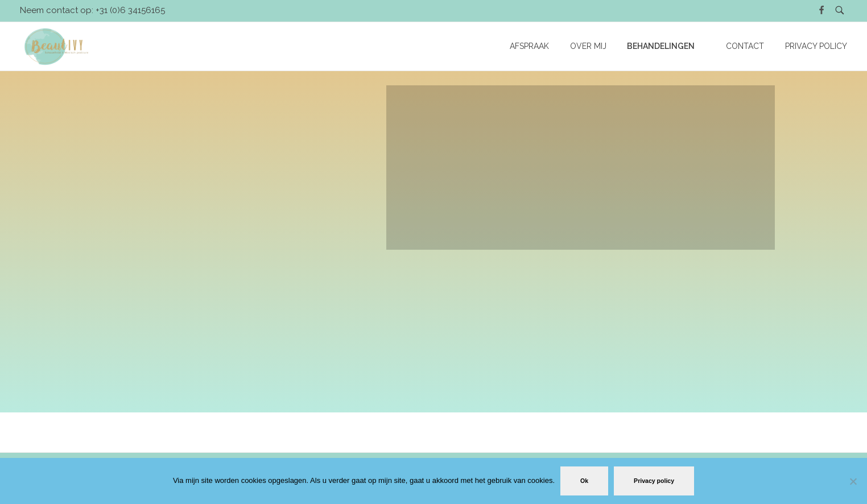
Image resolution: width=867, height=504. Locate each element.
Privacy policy (654, 481)
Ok (584, 481)
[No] (853, 481)
